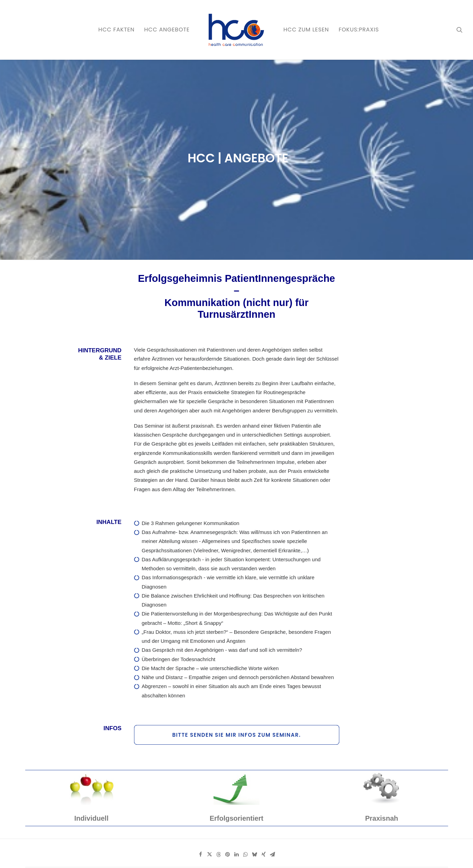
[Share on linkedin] (237, 715)
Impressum (143, 854)
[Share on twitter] (210, 715)
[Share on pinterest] (228, 715)
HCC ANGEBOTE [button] (167, 30)
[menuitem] (117, 30)
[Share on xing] (264, 715)
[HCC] (236, 30)
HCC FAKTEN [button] (117, 30)
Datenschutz (115, 854)
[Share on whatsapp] (246, 715)
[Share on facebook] (201, 715)
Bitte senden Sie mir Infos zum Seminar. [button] (236, 596)
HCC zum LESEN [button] (306, 30)
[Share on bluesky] (255, 715)
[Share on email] (273, 715)
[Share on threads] (219, 715)
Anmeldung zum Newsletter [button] (295, 812)
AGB (162, 854)
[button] (460, 30)
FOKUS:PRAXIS (359, 30)
